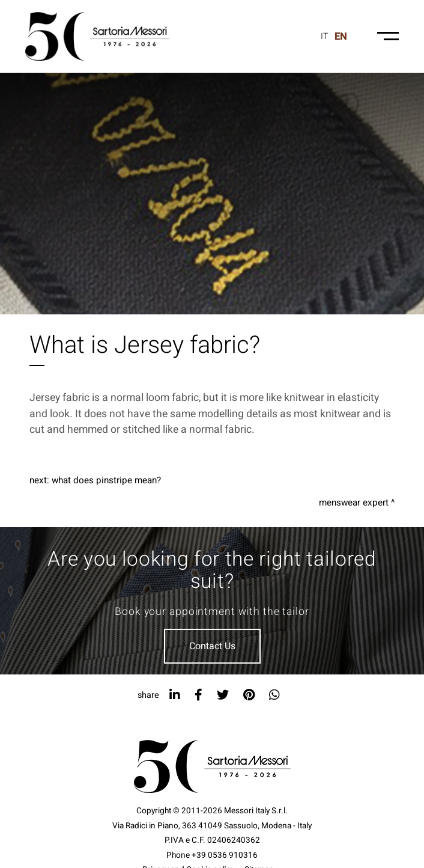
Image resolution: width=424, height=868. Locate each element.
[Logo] (97, 36)
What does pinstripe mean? (106, 480)
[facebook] (198, 695)
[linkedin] (175, 695)
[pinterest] (249, 695)
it (325, 36)
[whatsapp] (274, 695)
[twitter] (223, 695)
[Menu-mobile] (388, 36)
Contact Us (212, 646)
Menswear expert (354, 503)
